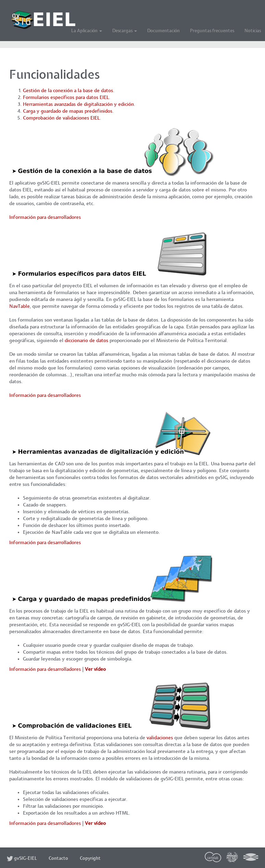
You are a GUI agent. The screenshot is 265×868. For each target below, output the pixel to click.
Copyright (90, 859)
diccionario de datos (86, 341)
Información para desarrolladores (45, 217)
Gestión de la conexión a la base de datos (68, 91)
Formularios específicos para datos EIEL (66, 97)
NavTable (20, 306)
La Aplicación (87, 31)
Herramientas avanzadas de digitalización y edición (78, 104)
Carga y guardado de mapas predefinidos (68, 111)
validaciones (160, 738)
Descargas (125, 31)
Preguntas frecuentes (212, 31)
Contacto (58, 859)
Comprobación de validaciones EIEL (61, 118)
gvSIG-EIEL (22, 859)
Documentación (163, 31)
